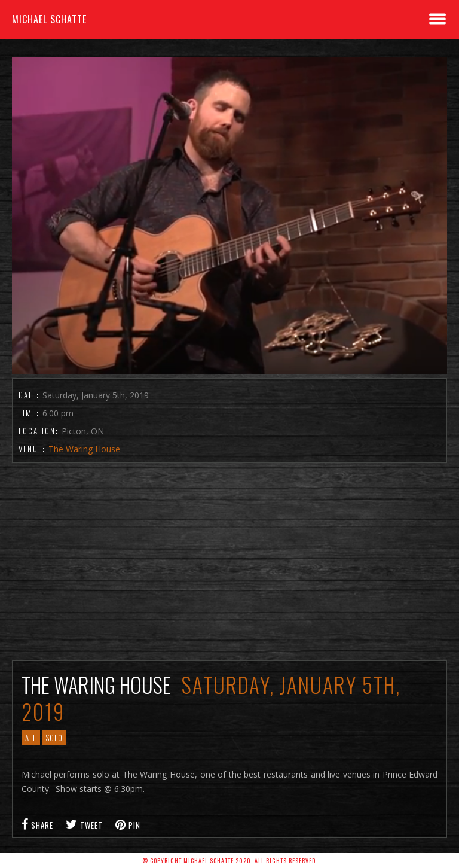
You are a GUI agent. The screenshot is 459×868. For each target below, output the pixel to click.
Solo (54, 738)
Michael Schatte (49, 19)
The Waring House (84, 449)
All (31, 738)
